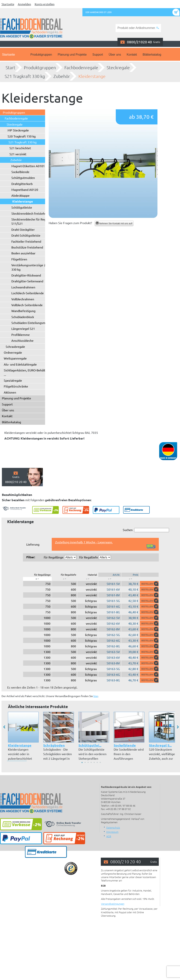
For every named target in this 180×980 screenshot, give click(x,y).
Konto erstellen (45, 4)
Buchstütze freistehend (27, 247)
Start (11, 68)
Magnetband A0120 (25, 189)
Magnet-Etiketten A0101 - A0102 (34, 166)
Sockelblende (20, 172)
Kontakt (132, 55)
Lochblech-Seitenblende (28, 293)
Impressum (112, 832)
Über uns (115, 55)
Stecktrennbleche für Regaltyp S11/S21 (32, 221)
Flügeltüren (19, 259)
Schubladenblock (23, 317)
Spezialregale (13, 380)
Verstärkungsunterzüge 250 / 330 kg (31, 267)
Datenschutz (113, 827)
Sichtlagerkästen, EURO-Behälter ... (26, 372)
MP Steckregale (18, 130)
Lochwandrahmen (23, 287)
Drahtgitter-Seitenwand (27, 281)
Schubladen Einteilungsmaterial (33, 323)
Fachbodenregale (81, 68)
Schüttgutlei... (90, 745)
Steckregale (118, 68)
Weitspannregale (15, 358)
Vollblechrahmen (23, 299)
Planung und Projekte (72, 55)
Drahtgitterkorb (22, 184)
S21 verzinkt (18, 154)
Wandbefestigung (23, 311)
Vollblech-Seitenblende (27, 305)
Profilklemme (21, 335)
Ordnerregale (13, 352)
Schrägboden (54, 745)
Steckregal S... (160, 745)
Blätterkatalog (152, 55)
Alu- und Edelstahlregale (20, 364)
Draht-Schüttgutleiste (26, 235)
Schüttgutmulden (23, 178)
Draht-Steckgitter (23, 229)
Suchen (146, 530)
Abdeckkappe (20, 195)
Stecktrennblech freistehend (31, 213)
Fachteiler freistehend (26, 241)
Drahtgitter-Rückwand (26, 275)
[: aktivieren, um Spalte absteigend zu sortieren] (37, 579)
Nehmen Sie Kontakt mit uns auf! (114, 223)
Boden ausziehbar (23, 253)
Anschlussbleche (22, 340)
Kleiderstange (92, 76)
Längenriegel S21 (23, 328)
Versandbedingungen (113, 904)
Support (98, 55)
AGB (109, 836)
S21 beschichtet (20, 148)
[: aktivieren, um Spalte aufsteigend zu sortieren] (65, 579)
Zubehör (62, 76)
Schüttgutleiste (22, 207)
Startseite (8, 4)
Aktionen (10, 392)
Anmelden (24, 4)
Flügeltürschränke (16, 386)
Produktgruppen (41, 55)
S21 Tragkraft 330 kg (25, 76)
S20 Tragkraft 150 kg (22, 136)
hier (96, 696)
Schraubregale (15, 346)
